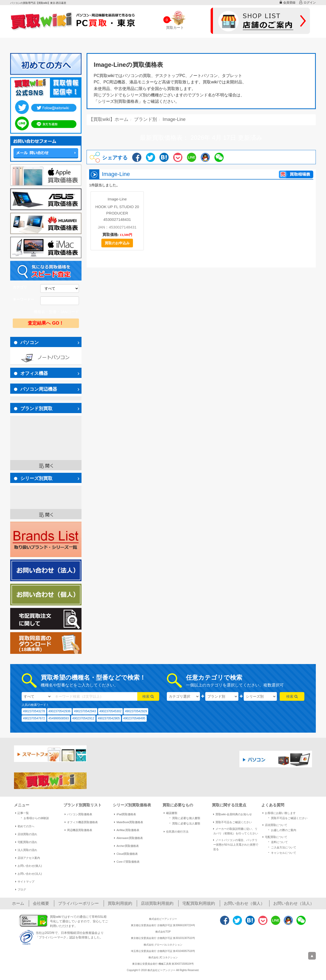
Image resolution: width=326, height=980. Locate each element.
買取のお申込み (117, 243)
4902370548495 (134, 718)
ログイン (308, 2)
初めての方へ (25, 826)
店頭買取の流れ (26, 834)
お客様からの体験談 (34, 818)
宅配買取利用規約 (199, 903)
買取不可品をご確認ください (233, 822)
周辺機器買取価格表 (78, 830)
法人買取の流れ (26, 850)
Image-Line (117, 199)
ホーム (18, 903)
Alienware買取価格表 (128, 838)
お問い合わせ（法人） (294, 903)
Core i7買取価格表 (127, 862)
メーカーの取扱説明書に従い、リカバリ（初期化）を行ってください (236, 831)
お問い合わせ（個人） (244, 903)
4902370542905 (109, 718)
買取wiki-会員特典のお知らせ (233, 814)
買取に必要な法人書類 (184, 823)
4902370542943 (85, 711)
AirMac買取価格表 (127, 830)
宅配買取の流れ (26, 842)
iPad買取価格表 (125, 814)
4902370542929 (136, 711)
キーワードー (23, 299)
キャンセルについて (281, 852)
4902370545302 (110, 711)
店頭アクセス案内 (28, 858)
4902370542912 (83, 718)
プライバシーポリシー (78, 903)
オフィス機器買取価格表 (81, 822)
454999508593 (59, 718)
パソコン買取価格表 (78, 814)
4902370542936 (59, 711)
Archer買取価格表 (126, 846)
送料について (277, 842)
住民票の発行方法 (176, 832)
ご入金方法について (281, 847)
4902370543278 (34, 711)
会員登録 (288, 2)
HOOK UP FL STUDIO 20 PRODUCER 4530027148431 (117, 213)
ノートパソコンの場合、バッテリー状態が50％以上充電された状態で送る (236, 845)
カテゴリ (20, 287)
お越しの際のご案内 (281, 830)
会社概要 (41, 903)
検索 (148, 696)
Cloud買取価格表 (126, 854)
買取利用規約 (120, 903)
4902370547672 (34, 718)
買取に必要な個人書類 (184, 818)
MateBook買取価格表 (129, 822)
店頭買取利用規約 (157, 903)
